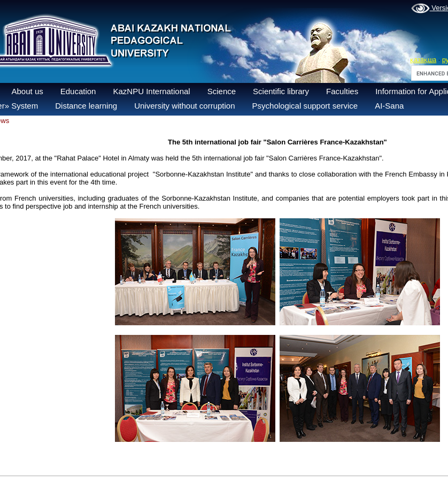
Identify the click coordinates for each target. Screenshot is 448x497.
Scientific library (281, 91)
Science (222, 91)
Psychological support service (305, 106)
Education (78, 91)
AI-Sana (389, 106)
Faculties (342, 91)
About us (28, 91)
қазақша (423, 60)
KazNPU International (151, 91)
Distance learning (86, 106)
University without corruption (184, 106)
